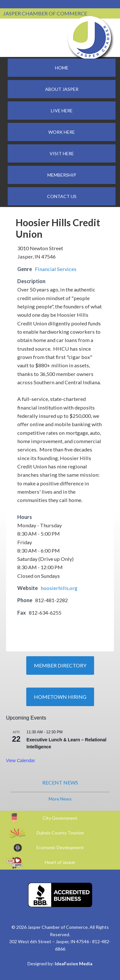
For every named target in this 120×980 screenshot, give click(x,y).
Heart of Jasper (60, 862)
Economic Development (60, 847)
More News (60, 799)
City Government (60, 818)
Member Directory (60, 665)
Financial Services (56, 269)
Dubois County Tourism (60, 833)
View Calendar (21, 761)
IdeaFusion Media (74, 964)
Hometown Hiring (60, 697)
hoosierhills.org (59, 588)
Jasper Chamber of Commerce (90, 38)
